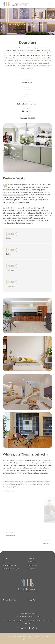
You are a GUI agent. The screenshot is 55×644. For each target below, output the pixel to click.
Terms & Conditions (10, 600)
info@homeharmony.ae (27, 613)
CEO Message (32, 562)
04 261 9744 (35, 616)
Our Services (7, 562)
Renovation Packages (10, 565)
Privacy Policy (32, 600)
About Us (31, 558)
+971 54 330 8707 (22, 616)
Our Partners (32, 565)
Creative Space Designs (11, 569)
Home (5, 558)
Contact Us (31, 569)
